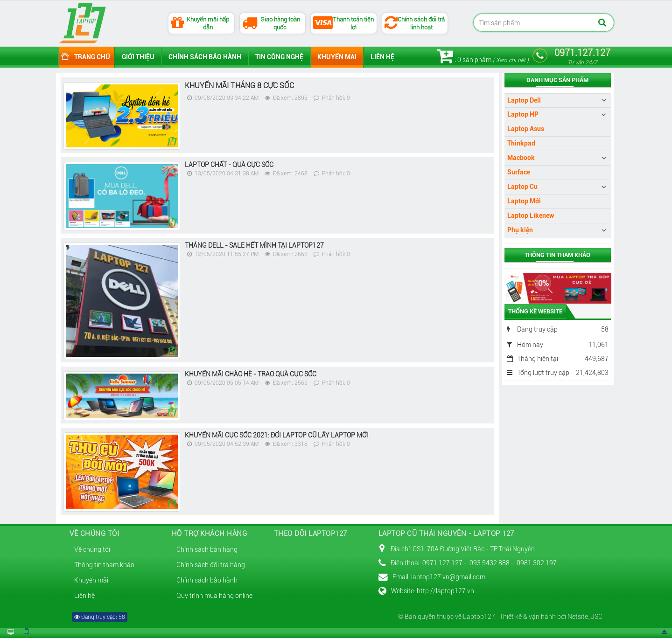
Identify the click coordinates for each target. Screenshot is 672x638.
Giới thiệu (138, 57)
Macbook (521, 158)
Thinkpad (521, 143)
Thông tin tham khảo (104, 565)
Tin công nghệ (279, 57)
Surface (519, 172)
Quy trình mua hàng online (214, 596)
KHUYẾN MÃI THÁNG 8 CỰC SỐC (239, 86)
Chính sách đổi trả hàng (211, 565)
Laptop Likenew (531, 215)
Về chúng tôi (92, 549)
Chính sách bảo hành (205, 57)
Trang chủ (92, 57)
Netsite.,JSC (584, 617)
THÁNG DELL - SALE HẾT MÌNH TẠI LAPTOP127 (254, 245)
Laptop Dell (524, 100)
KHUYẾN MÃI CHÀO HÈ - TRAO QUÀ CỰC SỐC (251, 374)
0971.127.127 (582, 56)
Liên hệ (382, 57)
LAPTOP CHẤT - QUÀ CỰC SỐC (229, 165)
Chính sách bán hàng (207, 549)
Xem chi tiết (511, 60)
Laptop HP (523, 114)
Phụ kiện (520, 230)
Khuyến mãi (337, 57)
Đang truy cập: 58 (100, 617)
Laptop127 (479, 617)
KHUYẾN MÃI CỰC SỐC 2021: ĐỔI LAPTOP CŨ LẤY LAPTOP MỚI (277, 435)
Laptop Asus (526, 129)
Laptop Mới (524, 201)
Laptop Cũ (522, 187)
